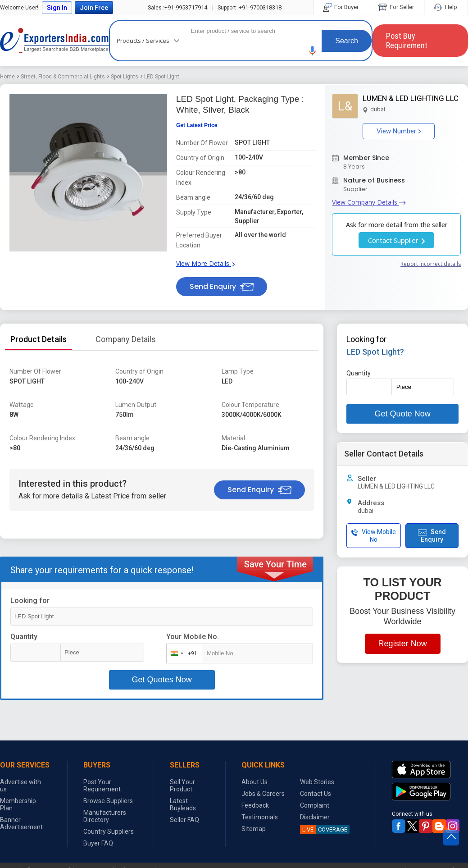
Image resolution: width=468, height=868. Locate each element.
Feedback (255, 805)
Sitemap (254, 829)
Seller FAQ (184, 820)
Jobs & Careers (263, 794)
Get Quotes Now (162, 680)
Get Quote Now (403, 414)
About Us (254, 782)
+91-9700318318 (250, 7)
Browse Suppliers (108, 801)
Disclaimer (315, 817)
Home (7, 77)
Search (347, 41)
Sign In (57, 8)
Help (446, 7)
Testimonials (260, 817)
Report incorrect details (431, 264)
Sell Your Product (182, 786)
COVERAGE (324, 829)
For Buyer (341, 7)
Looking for (30, 601)
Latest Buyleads (183, 804)
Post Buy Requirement (407, 41)
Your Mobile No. (193, 637)
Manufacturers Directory (105, 816)
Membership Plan (18, 804)
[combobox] (182, 653)
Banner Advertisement (21, 823)
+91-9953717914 (177, 7)
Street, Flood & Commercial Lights (63, 77)
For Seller (397, 7)
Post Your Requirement (102, 786)
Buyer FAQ (98, 843)
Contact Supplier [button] (396, 240)
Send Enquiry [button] (222, 286)
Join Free (94, 8)
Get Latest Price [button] (197, 125)
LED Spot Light (162, 77)
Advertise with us (20, 786)
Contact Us (316, 794)
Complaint (315, 805)
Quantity (24, 637)
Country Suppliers (109, 831)
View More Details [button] (205, 263)
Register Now (403, 644)
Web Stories (317, 782)
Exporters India (55, 41)
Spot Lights (125, 77)
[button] (313, 51)
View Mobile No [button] (374, 536)
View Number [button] (399, 131)
